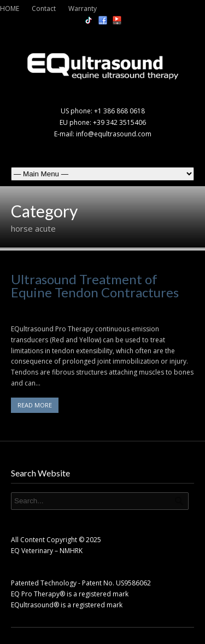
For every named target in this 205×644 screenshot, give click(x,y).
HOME (10, 8)
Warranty (83, 8)
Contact (44, 8)
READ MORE (35, 405)
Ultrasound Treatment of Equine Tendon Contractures (95, 286)
